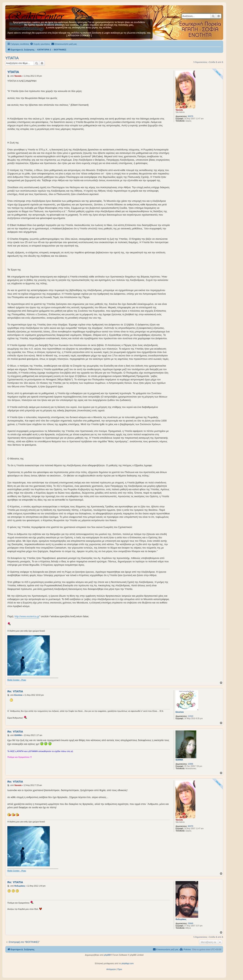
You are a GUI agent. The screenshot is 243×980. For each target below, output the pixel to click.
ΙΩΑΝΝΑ (179, 760)
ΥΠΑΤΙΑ (12, 58)
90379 (191, 116)
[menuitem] (40, 44)
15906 (191, 764)
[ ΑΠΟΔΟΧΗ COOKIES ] (79, 35)
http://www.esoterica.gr (27, 616)
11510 (191, 716)
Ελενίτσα (180, 712)
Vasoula (179, 110)
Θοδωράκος (181, 919)
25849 (191, 923)
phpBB (107, 955)
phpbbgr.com (128, 963)
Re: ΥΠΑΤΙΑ (15, 691)
